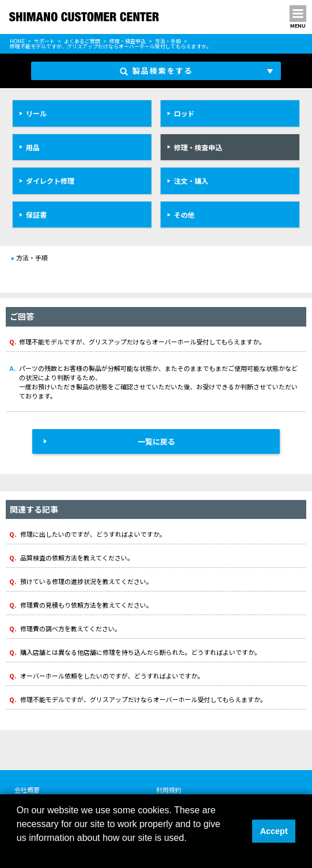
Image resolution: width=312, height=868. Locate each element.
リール (36, 113)
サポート (44, 41)
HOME (17, 41)
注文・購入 (191, 181)
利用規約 (169, 790)
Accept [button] (274, 831)
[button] (18, 853)
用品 (33, 147)
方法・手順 (168, 41)
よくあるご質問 (82, 41)
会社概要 (27, 790)
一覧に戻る (156, 441)
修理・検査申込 (128, 41)
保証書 (36, 215)
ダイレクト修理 (50, 181)
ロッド (184, 113)
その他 (184, 215)
